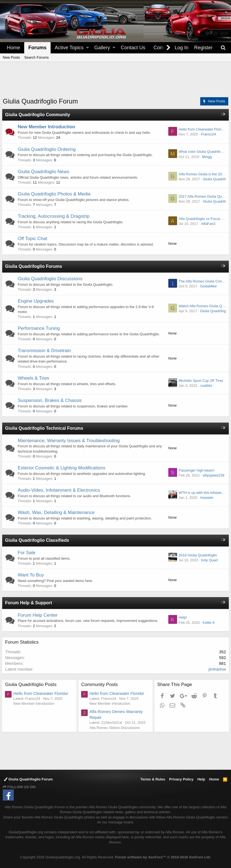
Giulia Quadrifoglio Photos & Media (55, 194)
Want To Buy (31, 575)
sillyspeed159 (213, 475)
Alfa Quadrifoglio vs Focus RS (202, 219)
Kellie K (208, 623)
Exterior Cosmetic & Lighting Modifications (62, 468)
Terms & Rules (153, 779)
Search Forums (36, 57)
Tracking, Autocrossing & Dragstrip (54, 216)
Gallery (102, 48)
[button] (87, 48)
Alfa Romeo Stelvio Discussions (116, 728)
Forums (37, 48)
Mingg (206, 157)
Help (201, 779)
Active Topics (69, 48)
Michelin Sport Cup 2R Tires (200, 381)
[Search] (223, 48)
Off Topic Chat (33, 239)
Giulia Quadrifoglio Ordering (47, 149)
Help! (182, 617)
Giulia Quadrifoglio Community (38, 115)
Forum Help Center (38, 615)
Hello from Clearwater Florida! (202, 129)
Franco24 (208, 134)
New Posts (11, 57)
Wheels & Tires (34, 378)
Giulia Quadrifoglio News (44, 172)
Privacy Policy (181, 779)
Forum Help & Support (29, 603)
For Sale (27, 553)
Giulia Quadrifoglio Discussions (51, 279)
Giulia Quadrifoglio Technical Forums (45, 428)
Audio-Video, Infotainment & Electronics (60, 490)
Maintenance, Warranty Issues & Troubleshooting (69, 441)
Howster (206, 498)
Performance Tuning (39, 328)
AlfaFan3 (208, 224)
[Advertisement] (116, 83)
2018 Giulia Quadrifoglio (197, 555)
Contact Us (133, 48)
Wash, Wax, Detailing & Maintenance (57, 512)
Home (13, 48)
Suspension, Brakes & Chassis (50, 400)
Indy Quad (209, 560)
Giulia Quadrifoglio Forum (28, 779)
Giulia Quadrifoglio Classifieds (38, 540)
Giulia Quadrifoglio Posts (31, 685)
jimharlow (217, 669)
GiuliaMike (208, 286)
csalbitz (206, 386)
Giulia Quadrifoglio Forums (34, 266)
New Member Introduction (47, 127)
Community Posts (100, 685)
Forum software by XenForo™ (163, 857)
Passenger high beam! (196, 470)
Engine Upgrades (36, 301)
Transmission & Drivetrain (45, 351)
